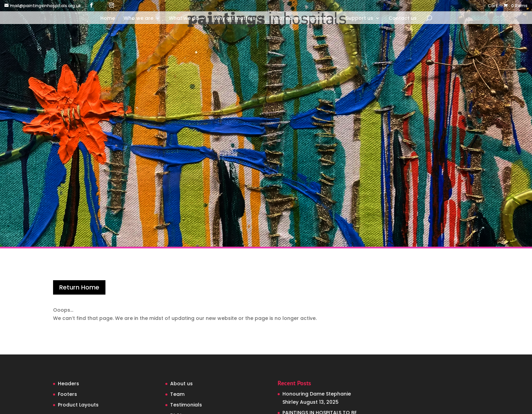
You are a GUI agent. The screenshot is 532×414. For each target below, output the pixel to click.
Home (108, 19)
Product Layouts (78, 405)
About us (181, 384)
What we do (184, 19)
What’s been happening (301, 19)
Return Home (79, 287)
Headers (68, 384)
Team (177, 394)
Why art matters (235, 19)
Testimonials (186, 405)
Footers (67, 394)
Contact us (403, 19)
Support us (359, 19)
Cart (493, 6)
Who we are (138, 19)
